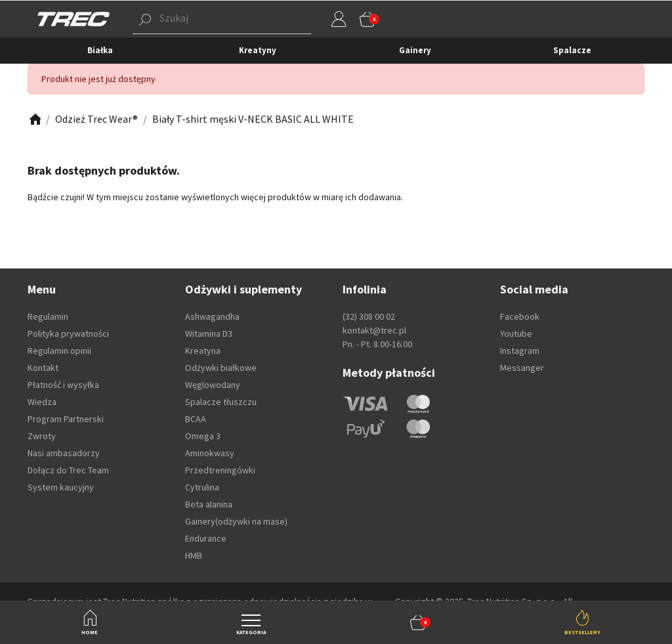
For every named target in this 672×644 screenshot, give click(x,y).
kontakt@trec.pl (374, 330)
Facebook (520, 316)
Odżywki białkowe (221, 368)
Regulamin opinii (59, 351)
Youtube (516, 333)
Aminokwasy (210, 453)
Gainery (415, 50)
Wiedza (42, 402)
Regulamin (48, 316)
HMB (194, 555)
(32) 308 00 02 (369, 316)
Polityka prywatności (68, 333)
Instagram (520, 351)
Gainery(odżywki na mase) (236, 521)
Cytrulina (202, 487)
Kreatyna (203, 351)
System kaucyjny (61, 487)
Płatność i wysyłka (63, 385)
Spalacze (572, 50)
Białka (100, 50)
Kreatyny (258, 50)
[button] (418, 622)
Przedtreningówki (220, 470)
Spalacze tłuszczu (221, 402)
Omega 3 (203, 436)
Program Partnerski (66, 419)
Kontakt (43, 368)
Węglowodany (213, 385)
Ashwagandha (212, 316)
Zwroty (42, 436)
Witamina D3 (209, 333)
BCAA (196, 419)
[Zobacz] (34, 119)
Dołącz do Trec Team (68, 470)
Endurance (206, 538)
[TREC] (73, 18)
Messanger (522, 368)
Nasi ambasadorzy (64, 453)
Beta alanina (209, 504)
